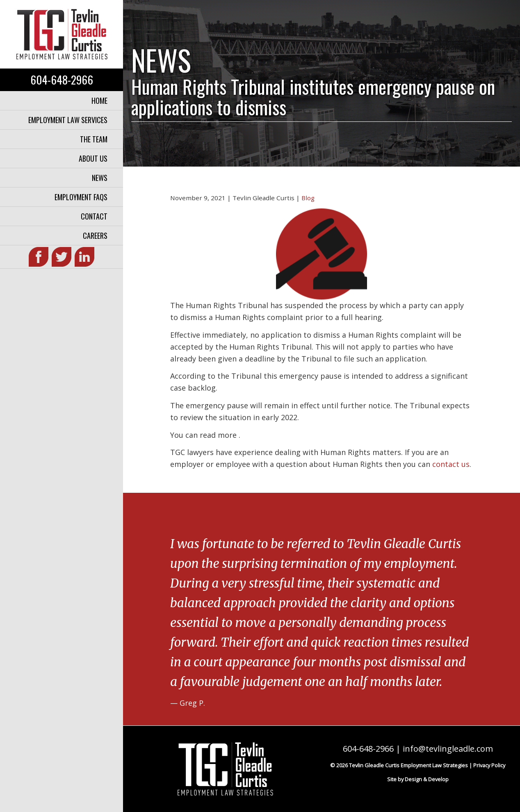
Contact (94, 216)
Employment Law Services (68, 120)
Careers (95, 236)
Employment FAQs (81, 197)
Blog (308, 198)
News (100, 178)
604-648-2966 (62, 80)
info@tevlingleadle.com (448, 749)
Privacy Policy (489, 765)
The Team (94, 139)
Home (99, 101)
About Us (93, 158)
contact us (451, 464)
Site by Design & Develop (418, 779)
